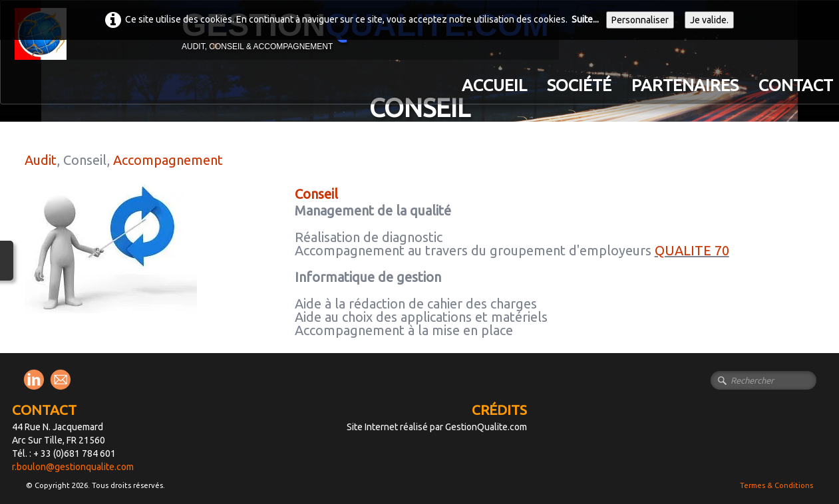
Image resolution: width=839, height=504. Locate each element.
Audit (41, 160)
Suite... (585, 19)
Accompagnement (168, 160)
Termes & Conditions (776, 485)
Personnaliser (640, 20)
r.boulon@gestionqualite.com (73, 467)
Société (579, 85)
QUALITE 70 (692, 250)
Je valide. (709, 20)
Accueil (494, 85)
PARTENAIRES (685, 85)
